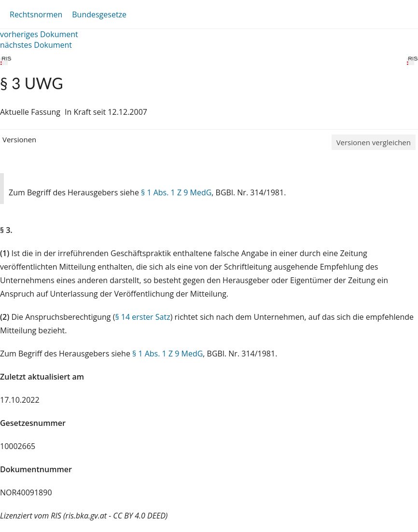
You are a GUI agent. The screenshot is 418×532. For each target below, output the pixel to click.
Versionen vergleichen (374, 142)
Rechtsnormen (36, 14)
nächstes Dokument (36, 45)
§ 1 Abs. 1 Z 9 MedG (176, 192)
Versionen (19, 139)
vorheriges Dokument (39, 34)
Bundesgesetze (99, 14)
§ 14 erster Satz (142, 317)
